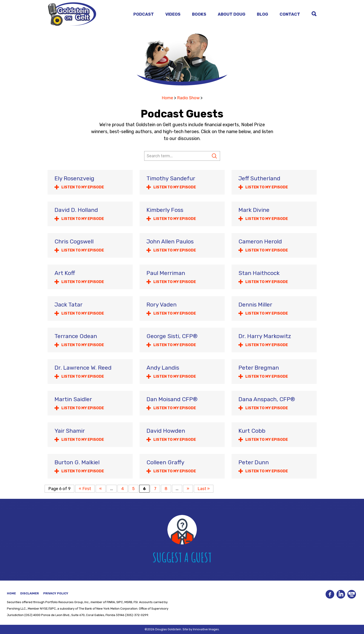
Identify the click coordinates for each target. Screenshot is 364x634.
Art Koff (65, 273)
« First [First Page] (85, 489)
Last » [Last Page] (204, 489)
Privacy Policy (56, 593)
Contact (290, 14)
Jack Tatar (69, 305)
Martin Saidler (73, 399)
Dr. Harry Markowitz (265, 336)
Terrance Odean (76, 336)
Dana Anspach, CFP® (267, 399)
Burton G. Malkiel (77, 462)
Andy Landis (163, 368)
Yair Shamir (70, 431)
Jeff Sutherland (259, 178)
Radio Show (188, 98)
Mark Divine (254, 210)
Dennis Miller (255, 305)
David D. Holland (76, 210)
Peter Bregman (259, 368)
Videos (173, 14)
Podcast (144, 14)
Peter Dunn (254, 462)
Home (167, 98)
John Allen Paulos (170, 241)
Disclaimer (30, 593)
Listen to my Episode (83, 187)
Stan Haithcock (259, 273)
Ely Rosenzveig (74, 178)
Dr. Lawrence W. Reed (83, 368)
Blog (262, 14)
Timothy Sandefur (171, 178)
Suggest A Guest (182, 557)
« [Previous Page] (101, 489)
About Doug (232, 14)
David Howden (166, 431)
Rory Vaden (162, 305)
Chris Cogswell (74, 241)
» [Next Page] (188, 489)
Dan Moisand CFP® (172, 399)
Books (199, 14)
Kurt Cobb (252, 431)
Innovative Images (206, 629)
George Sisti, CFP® (172, 336)
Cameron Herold (260, 241)
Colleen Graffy (165, 462)
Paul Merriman (166, 273)
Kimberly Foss (165, 210)
